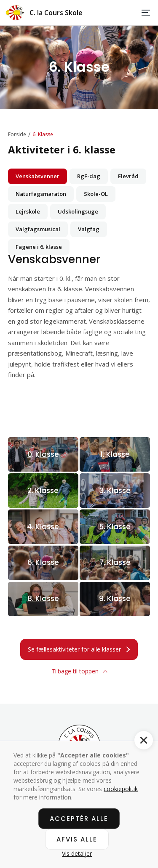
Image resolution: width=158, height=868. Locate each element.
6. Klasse (43, 135)
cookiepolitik (121, 789)
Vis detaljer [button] (77, 853)
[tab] (37, 176)
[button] (145, 13)
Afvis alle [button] (77, 839)
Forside (17, 135)
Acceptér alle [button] (79, 819)
